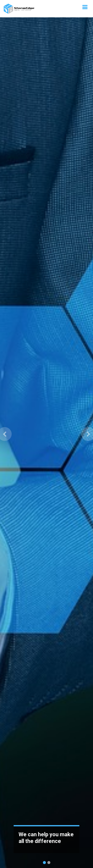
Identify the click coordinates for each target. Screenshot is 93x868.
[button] (5, 434)
